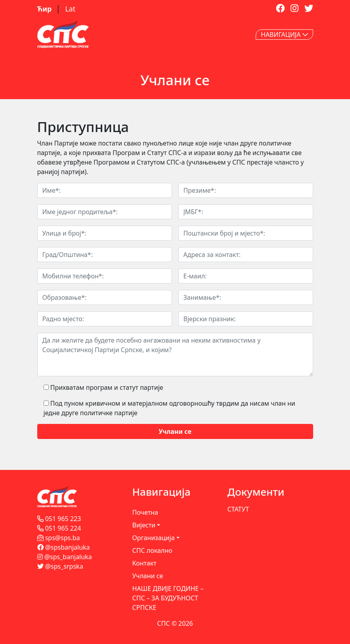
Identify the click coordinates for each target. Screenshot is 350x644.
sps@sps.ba (59, 538)
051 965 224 (59, 528)
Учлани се (148, 576)
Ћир (45, 9)
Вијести (144, 525)
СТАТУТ (238, 509)
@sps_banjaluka (65, 557)
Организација (154, 538)
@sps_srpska (60, 566)
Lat (70, 9)
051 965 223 (59, 519)
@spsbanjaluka (64, 547)
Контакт (144, 563)
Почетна (145, 512)
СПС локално (152, 550)
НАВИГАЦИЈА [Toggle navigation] (284, 34)
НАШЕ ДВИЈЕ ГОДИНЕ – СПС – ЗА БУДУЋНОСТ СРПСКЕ (168, 598)
